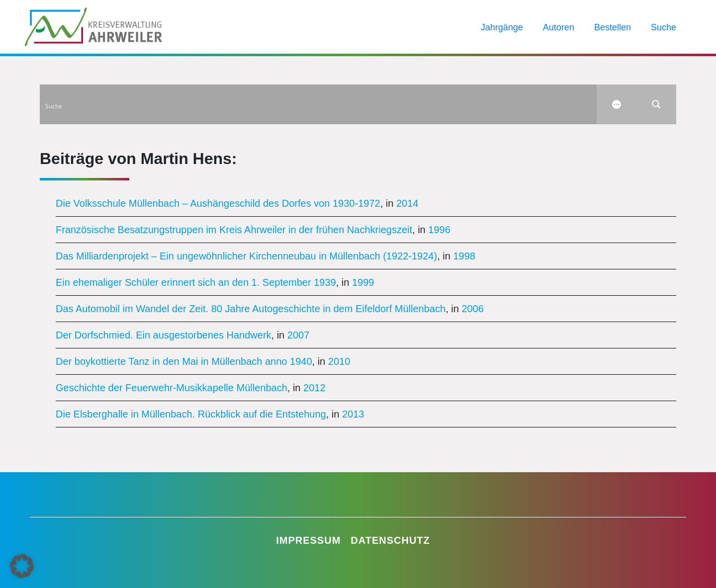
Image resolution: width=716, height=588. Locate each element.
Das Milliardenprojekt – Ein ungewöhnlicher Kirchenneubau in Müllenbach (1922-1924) (246, 256)
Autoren (559, 27)
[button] (22, 566)
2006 (473, 309)
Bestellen (613, 27)
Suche (664, 27)
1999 (363, 282)
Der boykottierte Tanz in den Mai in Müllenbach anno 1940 (184, 361)
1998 (464, 256)
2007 (299, 335)
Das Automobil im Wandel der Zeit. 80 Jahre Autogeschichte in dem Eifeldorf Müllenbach (251, 309)
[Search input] (319, 104)
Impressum (308, 540)
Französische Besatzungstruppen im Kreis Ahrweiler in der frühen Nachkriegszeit (234, 230)
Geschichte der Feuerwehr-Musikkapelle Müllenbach (172, 388)
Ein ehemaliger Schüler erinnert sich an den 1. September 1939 (196, 282)
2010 (339, 361)
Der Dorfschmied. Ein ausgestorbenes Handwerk (164, 335)
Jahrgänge (502, 27)
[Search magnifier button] (656, 104)
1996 (439, 230)
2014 (407, 203)
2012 (314, 388)
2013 (353, 414)
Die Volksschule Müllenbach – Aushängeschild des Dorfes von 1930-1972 (218, 203)
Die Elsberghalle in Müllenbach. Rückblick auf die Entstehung (191, 414)
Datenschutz (390, 540)
